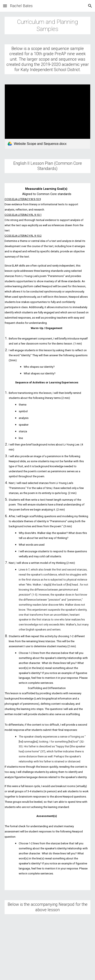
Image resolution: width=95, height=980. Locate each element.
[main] (48, 26)
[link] (48, 117)
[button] (5, 6)
